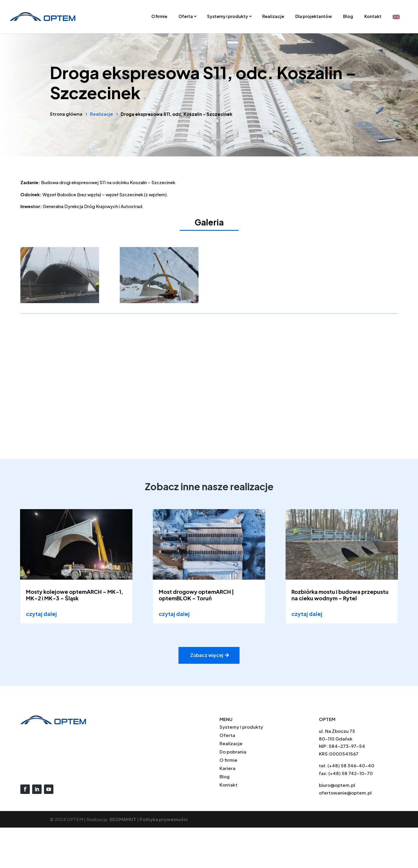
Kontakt (373, 16)
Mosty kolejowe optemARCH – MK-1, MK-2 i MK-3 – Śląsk (74, 595)
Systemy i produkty (228, 16)
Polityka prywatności (164, 819)
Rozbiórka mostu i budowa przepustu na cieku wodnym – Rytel (340, 595)
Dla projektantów (314, 16)
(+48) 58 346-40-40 (351, 766)
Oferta (186, 16)
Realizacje (273, 16)
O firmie (159, 16)
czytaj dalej (41, 614)
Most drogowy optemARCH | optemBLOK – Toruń (196, 595)
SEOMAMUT (123, 819)
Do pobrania (233, 752)
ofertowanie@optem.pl (345, 793)
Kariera (227, 768)
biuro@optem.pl (337, 785)
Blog (348, 16)
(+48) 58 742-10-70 (351, 773)
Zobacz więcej (207, 655)
